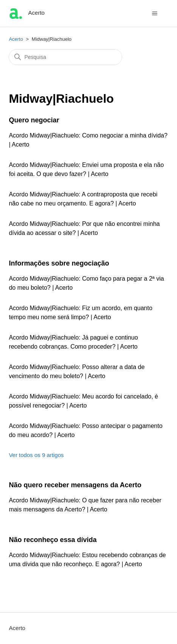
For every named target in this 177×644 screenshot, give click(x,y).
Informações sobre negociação (59, 263)
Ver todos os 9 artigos (36, 455)
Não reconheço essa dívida (53, 540)
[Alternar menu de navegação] (155, 14)
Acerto (16, 39)
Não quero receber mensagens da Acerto (75, 485)
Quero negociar (34, 120)
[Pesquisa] (65, 57)
